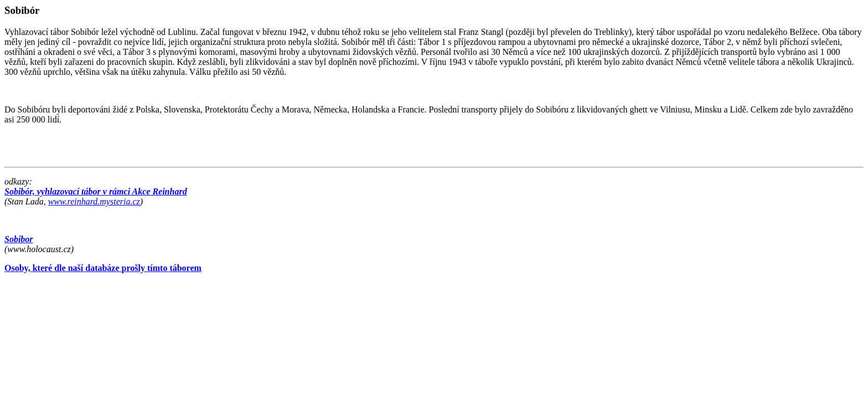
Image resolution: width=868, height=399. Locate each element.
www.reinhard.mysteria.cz (94, 201)
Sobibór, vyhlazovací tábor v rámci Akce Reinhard (96, 191)
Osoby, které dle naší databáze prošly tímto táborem (103, 268)
